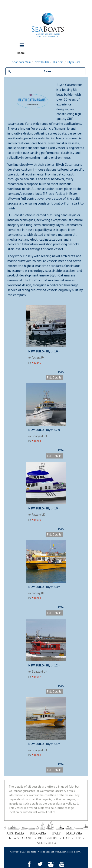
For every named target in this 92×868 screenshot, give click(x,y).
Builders (58, 62)
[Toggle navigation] (22, 46)
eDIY (78, 852)
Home (21, 53)
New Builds (42, 62)
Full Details (54, 377)
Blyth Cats (74, 62)
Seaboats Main (21, 62)
